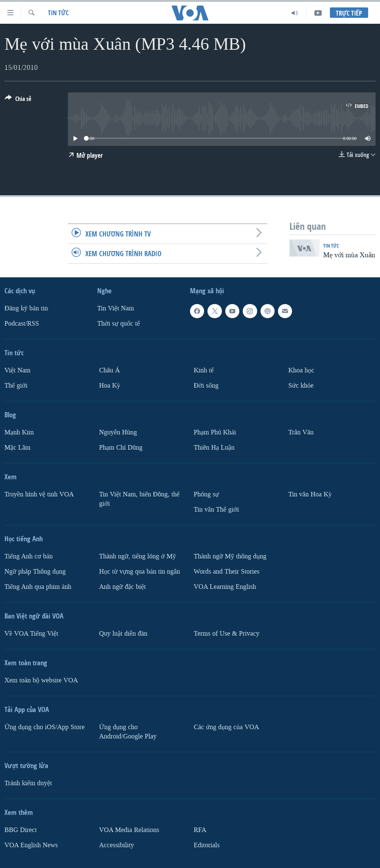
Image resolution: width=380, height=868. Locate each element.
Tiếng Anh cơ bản (29, 556)
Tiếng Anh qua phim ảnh (38, 587)
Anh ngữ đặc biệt (122, 587)
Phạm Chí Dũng (121, 448)
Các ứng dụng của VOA (226, 727)
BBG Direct (21, 830)
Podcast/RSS (22, 324)
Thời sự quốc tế (119, 324)
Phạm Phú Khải (215, 432)
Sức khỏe (301, 386)
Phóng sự (206, 494)
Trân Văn (301, 432)
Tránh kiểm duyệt (28, 783)
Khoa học (301, 370)
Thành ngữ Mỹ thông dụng (230, 556)
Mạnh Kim (19, 432)
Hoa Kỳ (110, 386)
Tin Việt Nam (116, 308)
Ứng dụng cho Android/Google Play (128, 732)
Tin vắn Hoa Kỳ (310, 494)
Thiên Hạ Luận (214, 448)
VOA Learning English (225, 587)
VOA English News (31, 845)
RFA (200, 830)
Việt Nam (17, 370)
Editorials (207, 845)
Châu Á (109, 370)
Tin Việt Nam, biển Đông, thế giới (139, 499)
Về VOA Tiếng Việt (31, 634)
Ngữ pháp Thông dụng (35, 572)
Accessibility (117, 845)
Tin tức (58, 13)
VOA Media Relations (129, 830)
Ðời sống (206, 386)
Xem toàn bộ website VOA (41, 680)
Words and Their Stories (227, 572)
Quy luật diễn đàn (123, 634)
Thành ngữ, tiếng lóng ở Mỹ (137, 556)
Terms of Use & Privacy (227, 634)
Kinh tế (204, 370)
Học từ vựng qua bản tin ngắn (140, 572)
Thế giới (16, 386)
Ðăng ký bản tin (26, 308)
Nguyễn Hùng (118, 432)
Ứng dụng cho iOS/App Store (45, 727)
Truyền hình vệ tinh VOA (39, 494)
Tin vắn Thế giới (216, 510)
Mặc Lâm (17, 448)
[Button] (18, 100)
